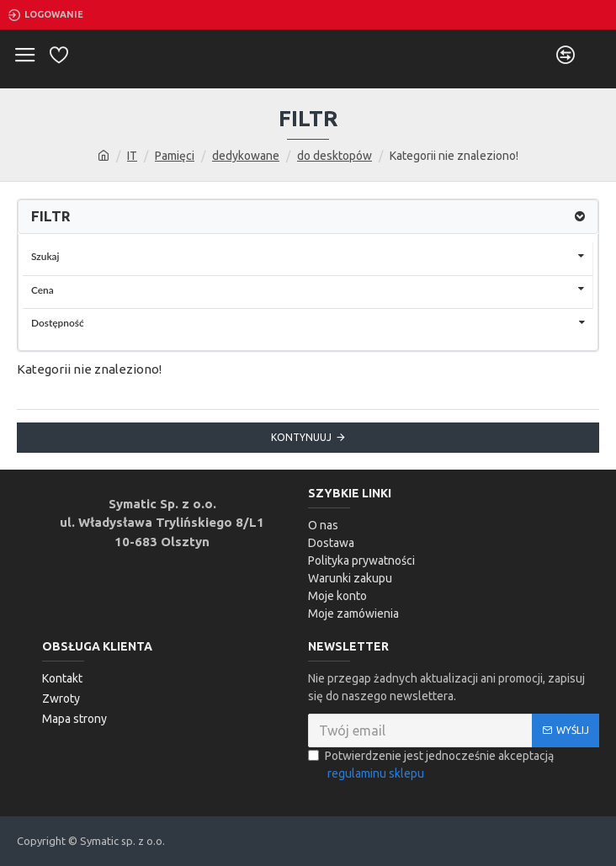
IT (132, 156)
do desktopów (335, 156)
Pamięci (175, 156)
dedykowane (246, 156)
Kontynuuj (301, 437)
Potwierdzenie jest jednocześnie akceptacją (431, 766)
